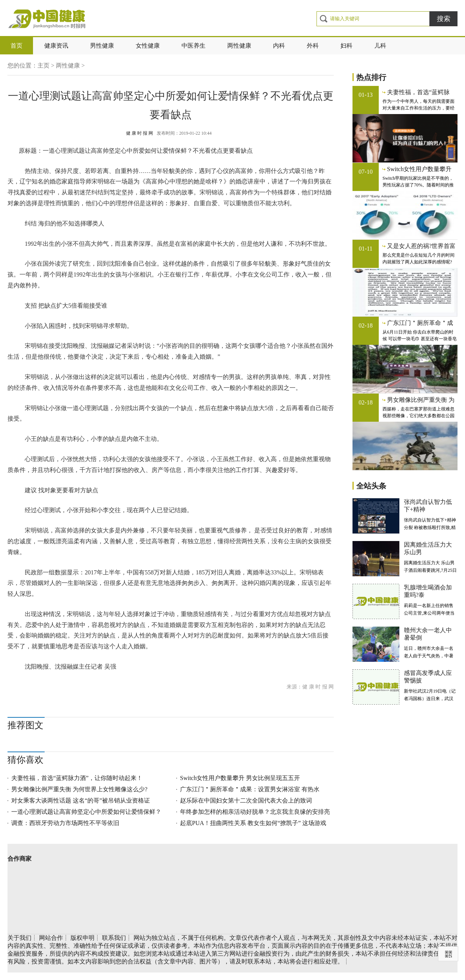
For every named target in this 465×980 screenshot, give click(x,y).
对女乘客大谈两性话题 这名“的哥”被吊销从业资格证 (81, 800)
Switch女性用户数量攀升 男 (419, 169)
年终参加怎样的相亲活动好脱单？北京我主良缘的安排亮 (255, 812)
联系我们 (114, 938)
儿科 (380, 46)
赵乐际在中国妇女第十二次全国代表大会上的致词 (246, 800)
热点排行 (371, 77)
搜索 (444, 19)
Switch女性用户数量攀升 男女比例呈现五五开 (240, 778)
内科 (279, 46)
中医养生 (193, 46)
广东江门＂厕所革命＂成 (420, 323)
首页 (16, 46)
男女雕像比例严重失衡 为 (421, 400)
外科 (313, 46)
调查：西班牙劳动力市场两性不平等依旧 (65, 823)
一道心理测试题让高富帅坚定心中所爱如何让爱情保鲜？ (86, 812)
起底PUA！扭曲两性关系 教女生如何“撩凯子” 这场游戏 (253, 823)
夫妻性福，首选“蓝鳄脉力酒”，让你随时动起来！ (77, 778)
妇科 (346, 46)
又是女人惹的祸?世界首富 (421, 246)
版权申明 (82, 938)
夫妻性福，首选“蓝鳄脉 (418, 92)
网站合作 (51, 938)
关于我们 (19, 938)
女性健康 (148, 46)
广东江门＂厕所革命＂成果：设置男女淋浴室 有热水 (250, 789)
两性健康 (239, 46)
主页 (43, 65)
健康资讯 (56, 46)
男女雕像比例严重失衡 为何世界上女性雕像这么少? (79, 789)
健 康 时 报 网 (139, 133)
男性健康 (102, 46)
